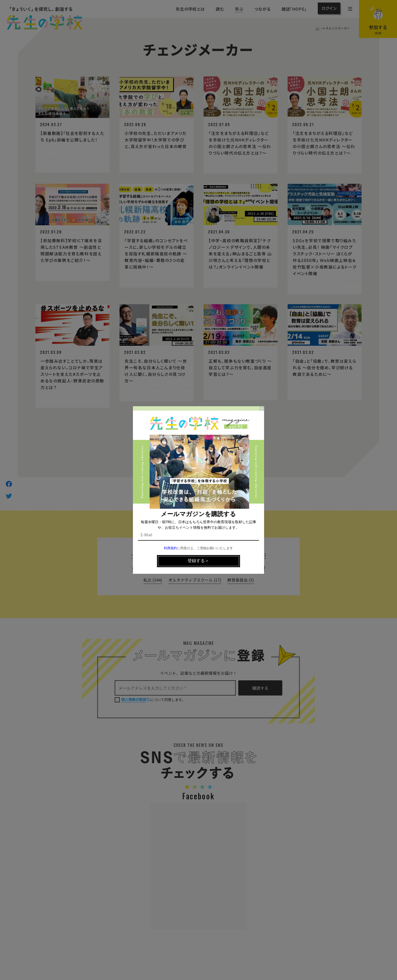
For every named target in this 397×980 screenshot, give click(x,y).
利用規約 (170, 548)
